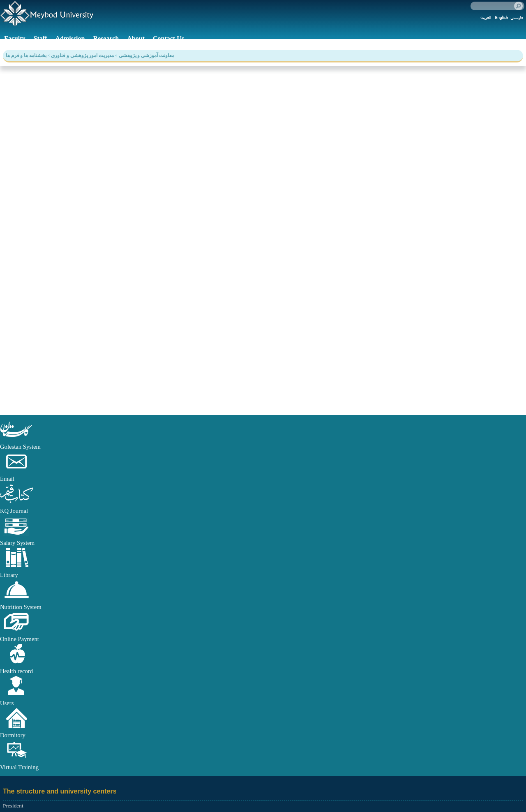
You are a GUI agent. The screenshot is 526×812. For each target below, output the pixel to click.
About (136, 38)
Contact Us (168, 38)
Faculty (15, 38)
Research (106, 38)
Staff (40, 38)
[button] (16, 438)
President (13, 806)
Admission (70, 38)
